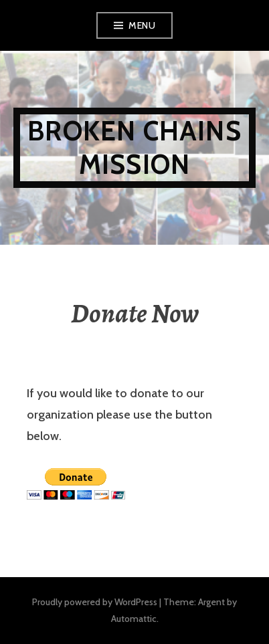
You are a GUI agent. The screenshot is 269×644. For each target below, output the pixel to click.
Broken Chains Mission (134, 147)
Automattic (134, 619)
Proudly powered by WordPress (95, 602)
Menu (142, 25)
